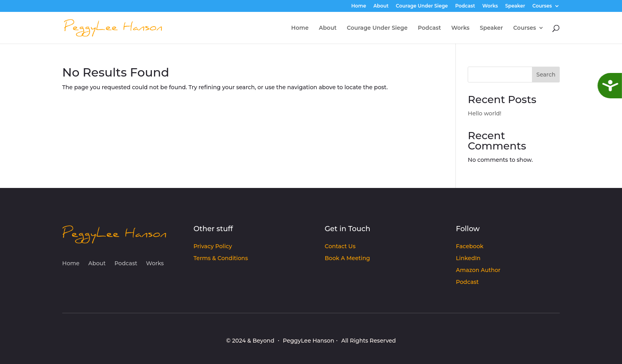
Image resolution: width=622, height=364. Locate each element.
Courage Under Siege (422, 6)
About (381, 6)
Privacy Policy (213, 247)
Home (359, 6)
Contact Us (340, 247)
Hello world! (485, 113)
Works (490, 6)
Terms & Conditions (221, 259)
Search (546, 75)
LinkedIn (468, 259)
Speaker (515, 6)
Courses (542, 6)
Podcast (465, 6)
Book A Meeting (347, 259)
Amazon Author (478, 270)
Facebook (469, 247)
